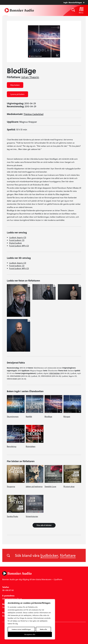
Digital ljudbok (15, 243)
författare (68, 555)
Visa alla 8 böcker (44, 525)
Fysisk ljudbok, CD (17, 240)
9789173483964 (54, 373)
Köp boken (15, 85)
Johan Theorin (30, 77)
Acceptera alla (30, 634)
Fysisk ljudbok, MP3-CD (19, 246)
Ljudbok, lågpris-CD (18, 237)
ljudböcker (49, 555)
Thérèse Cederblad (34, 114)
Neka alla (43, 629)
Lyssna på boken (17, 94)
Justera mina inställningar (21, 629)
